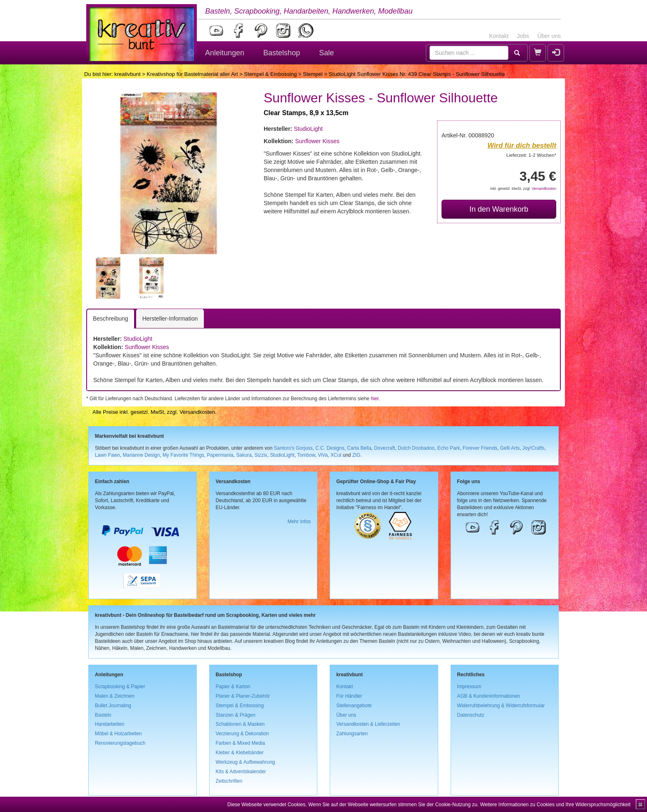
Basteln (103, 715)
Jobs (523, 36)
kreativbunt (128, 74)
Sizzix (261, 455)
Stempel (313, 74)
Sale (326, 53)
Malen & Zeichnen (115, 696)
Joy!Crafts (534, 448)
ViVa (323, 455)
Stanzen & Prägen (236, 715)
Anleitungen (225, 53)
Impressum (469, 687)
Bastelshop (282, 53)
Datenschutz (471, 715)
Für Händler (349, 696)
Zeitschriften (229, 781)
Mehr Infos (299, 522)
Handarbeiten (110, 724)
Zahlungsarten (352, 734)
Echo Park (449, 448)
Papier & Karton (233, 687)
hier (374, 399)
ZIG (357, 455)
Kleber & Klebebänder (240, 753)
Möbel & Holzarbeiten (118, 734)
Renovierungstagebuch (120, 743)
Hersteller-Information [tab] (170, 319)
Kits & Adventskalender (241, 772)
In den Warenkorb (499, 209)
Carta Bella (359, 448)
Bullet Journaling (113, 706)
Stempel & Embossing (270, 74)
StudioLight (308, 129)
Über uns (549, 36)
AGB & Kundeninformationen (489, 696)
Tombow (306, 455)
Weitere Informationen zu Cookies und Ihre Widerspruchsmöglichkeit (555, 805)
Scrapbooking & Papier (120, 687)
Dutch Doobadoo (416, 448)
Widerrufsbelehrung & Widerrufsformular (501, 706)
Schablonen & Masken (240, 724)
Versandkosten (544, 189)
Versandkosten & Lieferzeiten (368, 724)
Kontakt (499, 36)
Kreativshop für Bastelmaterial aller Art (192, 74)
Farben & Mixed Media (241, 743)
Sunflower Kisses (317, 141)
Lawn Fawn (107, 455)
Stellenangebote (354, 706)
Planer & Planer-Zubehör (243, 696)
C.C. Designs (330, 448)
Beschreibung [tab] (111, 319)
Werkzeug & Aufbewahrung (246, 762)
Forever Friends (480, 448)
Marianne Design (141, 455)
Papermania (220, 455)
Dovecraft (384, 448)
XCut (336, 455)
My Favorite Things (183, 455)
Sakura (244, 455)
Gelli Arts (510, 448)
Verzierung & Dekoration (242, 734)
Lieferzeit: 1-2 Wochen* (531, 155)
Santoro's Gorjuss (293, 448)
